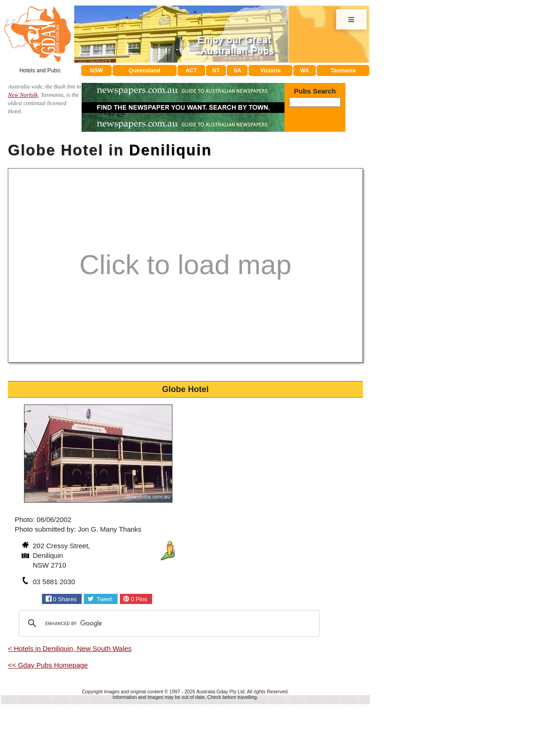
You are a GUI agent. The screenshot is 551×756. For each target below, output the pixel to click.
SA (238, 70)
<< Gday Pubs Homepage (48, 665)
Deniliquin (171, 150)
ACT (192, 70)
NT (216, 70)
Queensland (145, 70)
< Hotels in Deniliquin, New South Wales (70, 648)
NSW (96, 70)
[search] (168, 623)
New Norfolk (23, 95)
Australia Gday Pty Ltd (220, 692)
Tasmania (343, 70)
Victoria (271, 70)
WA (305, 70)
